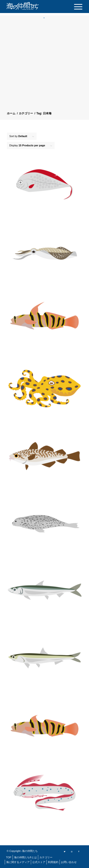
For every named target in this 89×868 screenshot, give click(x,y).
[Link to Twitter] (65, 851)
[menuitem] (76, 7)
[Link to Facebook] (79, 851)
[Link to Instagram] (72, 851)
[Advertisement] (44, 65)
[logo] (30, 6)
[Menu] (76, 7)
